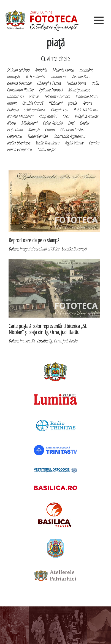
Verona (87, 103)
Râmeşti (34, 130)
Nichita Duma (76, 83)
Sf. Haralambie (35, 76)
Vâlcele (34, 96)
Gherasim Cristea (72, 130)
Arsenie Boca (81, 76)
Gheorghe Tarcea (49, 83)
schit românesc (35, 110)
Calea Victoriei (53, 123)
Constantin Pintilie (20, 90)
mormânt (86, 70)
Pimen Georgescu (19, 149)
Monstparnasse (79, 90)
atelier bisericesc (18, 143)
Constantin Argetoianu (69, 136)
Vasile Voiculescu (47, 143)
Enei (71, 123)
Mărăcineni (29, 123)
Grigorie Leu (59, 110)
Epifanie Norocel (51, 90)
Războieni (55, 103)
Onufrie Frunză (33, 103)
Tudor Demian (37, 136)
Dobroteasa (15, 96)
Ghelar (84, 123)
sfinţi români (48, 116)
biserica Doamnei (19, 83)
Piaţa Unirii (15, 130)
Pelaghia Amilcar (86, 116)
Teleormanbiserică (57, 96)
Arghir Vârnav (74, 143)
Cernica (94, 143)
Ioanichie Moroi (87, 96)
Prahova (13, 110)
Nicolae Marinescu (20, 116)
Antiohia (41, 70)
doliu (95, 83)
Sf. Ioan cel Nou (18, 70)
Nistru (11, 123)
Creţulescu (14, 136)
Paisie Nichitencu (86, 110)
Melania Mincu (63, 70)
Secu (66, 116)
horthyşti (13, 76)
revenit (12, 103)
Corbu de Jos (46, 149)
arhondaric (59, 76)
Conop (50, 130)
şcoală (72, 103)
